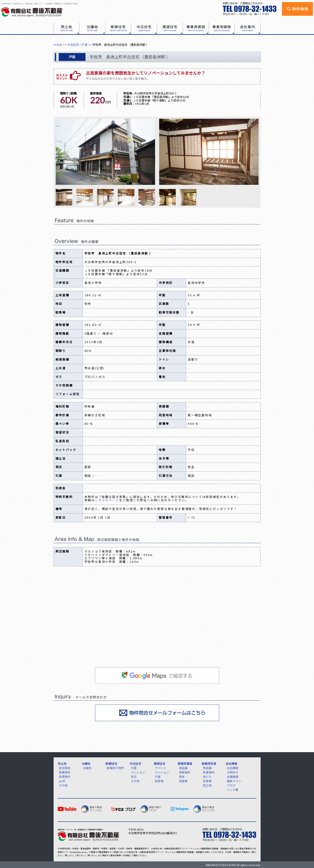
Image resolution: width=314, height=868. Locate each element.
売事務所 (209, 772)
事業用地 (65, 772)
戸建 (134, 768)
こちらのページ (107, 500)
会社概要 (233, 768)
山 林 (62, 781)
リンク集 (233, 790)
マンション (138, 772)
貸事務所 (185, 772)
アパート (161, 768)
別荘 (134, 777)
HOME (58, 45)
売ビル (207, 777)
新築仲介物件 (115, 768)
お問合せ (233, 772)
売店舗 (207, 768)
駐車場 (159, 781)
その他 (63, 785)
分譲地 (87, 768)
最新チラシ (234, 781)
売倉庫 (207, 781)
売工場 (207, 785)
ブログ (231, 785)
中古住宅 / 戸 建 (77, 45)
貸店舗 (183, 768)
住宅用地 (65, 768)
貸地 (182, 777)
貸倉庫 (183, 781)
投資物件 (65, 777)
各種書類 (233, 777)
